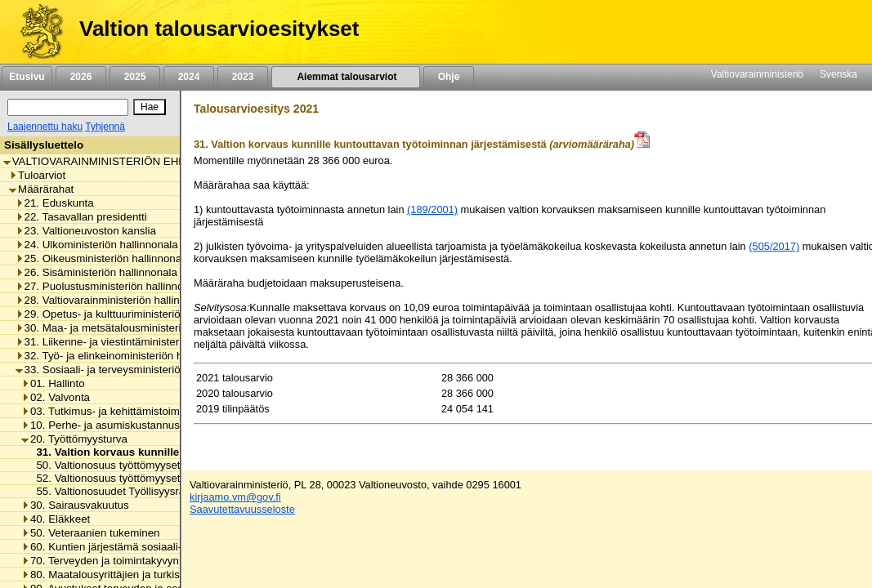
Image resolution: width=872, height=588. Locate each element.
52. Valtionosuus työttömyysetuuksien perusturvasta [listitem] (157, 478)
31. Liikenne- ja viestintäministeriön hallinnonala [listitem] (135, 342)
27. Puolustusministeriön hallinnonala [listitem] (110, 286)
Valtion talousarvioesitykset (219, 29)
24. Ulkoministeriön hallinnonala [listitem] (97, 245)
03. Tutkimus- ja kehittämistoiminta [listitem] (109, 411)
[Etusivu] (36, 32)
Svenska (838, 74)
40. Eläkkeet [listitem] (56, 519)
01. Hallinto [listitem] (53, 383)
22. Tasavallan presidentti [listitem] (81, 217)
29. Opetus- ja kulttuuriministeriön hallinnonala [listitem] (132, 314)
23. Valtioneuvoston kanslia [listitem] (86, 231)
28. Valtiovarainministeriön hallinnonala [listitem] (114, 300)
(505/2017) (774, 246)
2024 (189, 77)
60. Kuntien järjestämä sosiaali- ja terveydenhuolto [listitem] (148, 547)
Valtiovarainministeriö (757, 74)
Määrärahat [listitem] (41, 189)
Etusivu (27, 77)
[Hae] (150, 107)
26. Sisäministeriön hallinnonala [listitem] (96, 272)
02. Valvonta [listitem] (56, 397)
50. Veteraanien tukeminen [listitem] (91, 533)
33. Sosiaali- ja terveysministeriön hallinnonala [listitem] (132, 370)
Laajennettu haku (45, 127)
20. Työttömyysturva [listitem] (74, 439)
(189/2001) (432, 209)
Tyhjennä (105, 127)
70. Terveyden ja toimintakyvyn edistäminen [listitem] (131, 561)
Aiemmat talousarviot (346, 77)
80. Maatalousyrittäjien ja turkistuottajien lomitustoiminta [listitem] (161, 575)
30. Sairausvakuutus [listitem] (75, 505)
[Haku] (68, 107)
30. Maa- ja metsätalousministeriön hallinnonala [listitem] (135, 328)
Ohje (449, 77)
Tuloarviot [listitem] (37, 175)
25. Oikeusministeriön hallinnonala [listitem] (103, 258)
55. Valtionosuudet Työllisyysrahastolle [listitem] (125, 491)
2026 (81, 77)
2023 (243, 77)
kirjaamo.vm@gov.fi (235, 497)
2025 (135, 77)
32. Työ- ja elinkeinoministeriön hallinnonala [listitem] (125, 356)
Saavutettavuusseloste (242, 509)
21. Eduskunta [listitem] (55, 203)
